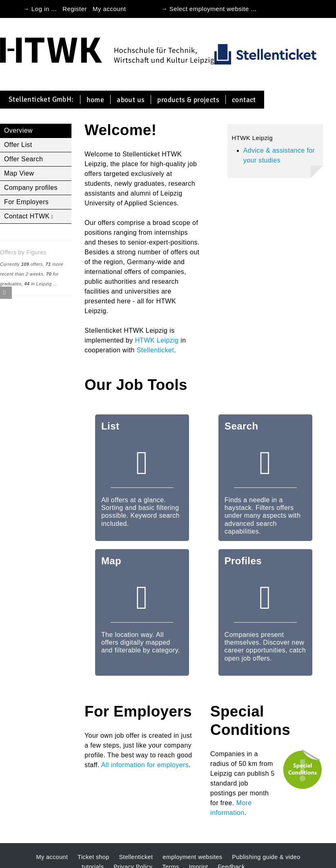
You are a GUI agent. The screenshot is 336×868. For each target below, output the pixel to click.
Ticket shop (93, 857)
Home (96, 100)
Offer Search (23, 159)
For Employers (26, 202)
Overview (18, 130)
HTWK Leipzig (157, 340)
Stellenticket (155, 350)
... (55, 284)
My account (109, 9)
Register (75, 9)
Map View (19, 173)
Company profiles (31, 188)
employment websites (192, 857)
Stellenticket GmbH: (41, 100)
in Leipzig (38, 284)
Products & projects (188, 100)
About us (131, 100)
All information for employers (145, 765)
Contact (244, 100)
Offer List (18, 145)
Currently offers (21, 264)
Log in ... (44, 9)
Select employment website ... (213, 9)
